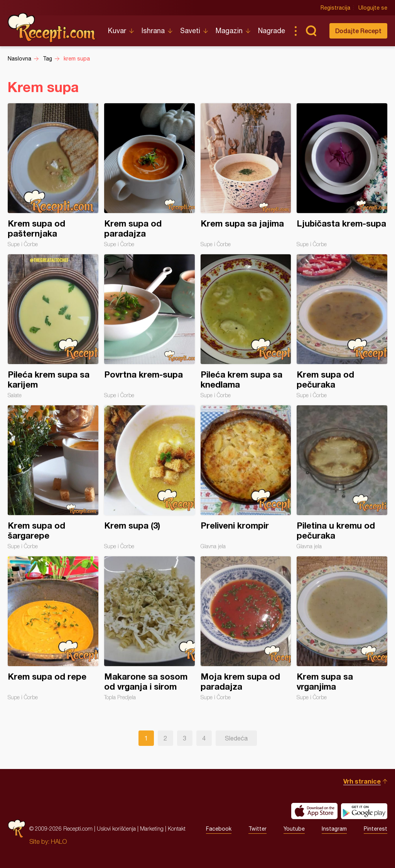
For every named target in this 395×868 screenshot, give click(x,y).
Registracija (335, 8)
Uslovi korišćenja (116, 829)
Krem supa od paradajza (149, 175)
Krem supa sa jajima (246, 175)
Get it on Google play (364, 811)
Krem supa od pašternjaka (53, 175)
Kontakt (177, 829)
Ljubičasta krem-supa (342, 175)
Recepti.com (52, 28)
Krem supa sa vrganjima (342, 628)
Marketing (152, 829)
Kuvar (117, 31)
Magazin (229, 31)
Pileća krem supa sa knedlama (246, 326)
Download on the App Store (314, 811)
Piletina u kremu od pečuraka (342, 477)
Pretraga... (311, 31)
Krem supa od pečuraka (342, 326)
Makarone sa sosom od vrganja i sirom (149, 628)
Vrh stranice (362, 781)
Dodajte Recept (358, 31)
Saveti (190, 31)
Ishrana (153, 31)
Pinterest (376, 829)
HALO (59, 841)
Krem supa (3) (149, 477)
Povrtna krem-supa (149, 326)
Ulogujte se (373, 8)
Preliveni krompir (246, 477)
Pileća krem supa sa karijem (53, 326)
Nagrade (272, 31)
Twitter (257, 829)
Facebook (219, 829)
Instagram (334, 829)
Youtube (294, 829)
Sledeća (236, 738)
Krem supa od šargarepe (53, 477)
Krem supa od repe (53, 628)
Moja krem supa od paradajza (246, 628)
